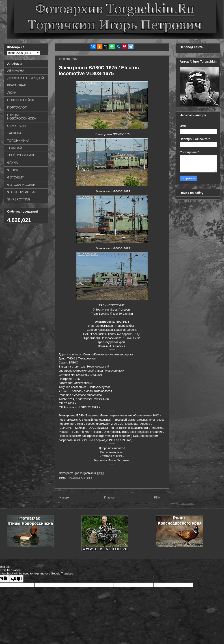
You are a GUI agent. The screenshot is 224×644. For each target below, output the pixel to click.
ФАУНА (12, 163)
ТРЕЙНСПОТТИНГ (80, 478)
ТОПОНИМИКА (18, 141)
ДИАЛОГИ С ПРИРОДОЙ (26, 78)
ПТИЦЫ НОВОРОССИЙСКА (22, 117)
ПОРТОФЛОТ (17, 107)
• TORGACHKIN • (112, 456)
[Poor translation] (16, 579)
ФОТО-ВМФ (16, 177)
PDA (157, 497)
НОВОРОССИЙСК (20, 100)
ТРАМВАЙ (15, 148)
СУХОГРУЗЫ (17, 126)
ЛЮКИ (12, 93)
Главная (110, 497)
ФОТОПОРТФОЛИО (22, 192)
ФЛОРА (13, 170)
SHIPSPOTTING (19, 199)
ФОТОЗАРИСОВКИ (21, 185)
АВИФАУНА (16, 71)
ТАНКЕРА (14, 133)
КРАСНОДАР (17, 85)
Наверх (64, 497)
